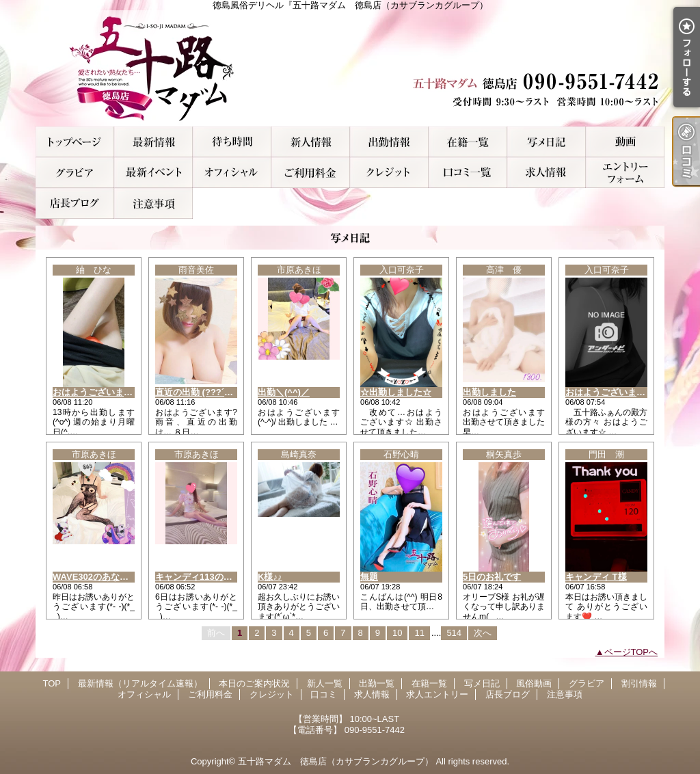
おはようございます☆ (610, 392)
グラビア (75, 173)
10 (397, 633)
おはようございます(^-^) (102, 392)
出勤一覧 (389, 142)
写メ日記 (547, 142)
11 (419, 633)
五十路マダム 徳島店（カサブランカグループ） (336, 761)
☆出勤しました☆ (396, 392)
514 (454, 633)
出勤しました (489, 392)
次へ (483, 633)
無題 (369, 577)
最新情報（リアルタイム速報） (153, 142)
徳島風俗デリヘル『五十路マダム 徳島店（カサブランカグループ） (350, 68)
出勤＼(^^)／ (284, 392)
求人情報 (547, 173)
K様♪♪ (270, 577)
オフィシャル (232, 173)
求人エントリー (625, 173)
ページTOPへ (631, 652)
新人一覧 (311, 142)
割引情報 (153, 173)
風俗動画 (625, 142)
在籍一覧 (468, 142)
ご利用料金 (311, 173)
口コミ (468, 173)
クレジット (389, 173)
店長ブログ (75, 203)
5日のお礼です (492, 577)
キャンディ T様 (596, 577)
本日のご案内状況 (232, 142)
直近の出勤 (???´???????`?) (214, 392)
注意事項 (153, 203)
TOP (75, 142)
